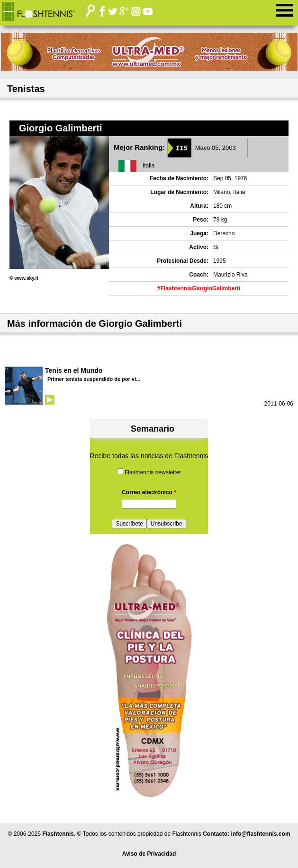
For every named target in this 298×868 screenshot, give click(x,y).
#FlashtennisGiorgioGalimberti (199, 288)
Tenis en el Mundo (74, 370)
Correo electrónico (149, 492)
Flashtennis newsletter (153, 472)
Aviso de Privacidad (149, 854)
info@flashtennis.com (261, 834)
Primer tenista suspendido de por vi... (94, 379)
